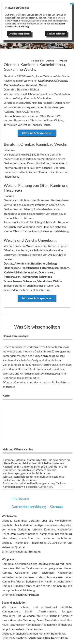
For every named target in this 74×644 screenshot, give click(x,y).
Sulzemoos (30, 281)
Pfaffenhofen (30, 277)
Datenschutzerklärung (29, 507)
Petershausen (12, 277)
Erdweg (52, 263)
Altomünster (22, 263)
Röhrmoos (45, 277)
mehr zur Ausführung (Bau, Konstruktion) (43, 638)
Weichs (58, 281)
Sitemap (56, 507)
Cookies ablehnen (56, 34)
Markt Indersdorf (27, 272)
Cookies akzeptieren (19, 34)
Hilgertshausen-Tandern (55, 268)
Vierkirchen (45, 281)
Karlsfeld (9, 272)
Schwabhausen (13, 281)
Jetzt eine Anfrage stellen (37, 133)
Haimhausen (11, 268)
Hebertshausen (30, 268)
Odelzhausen (46, 272)
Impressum (20, 498)
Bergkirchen (39, 263)
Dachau (8, 263)
